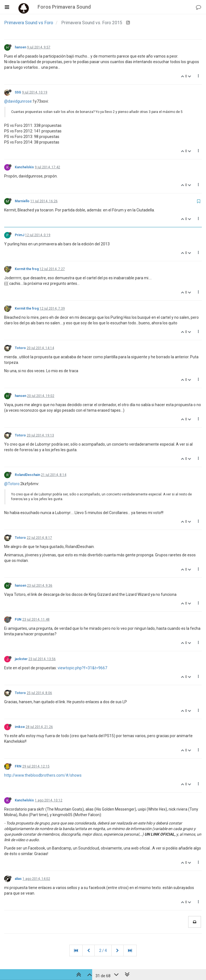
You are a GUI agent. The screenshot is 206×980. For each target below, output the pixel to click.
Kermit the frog (27, 269)
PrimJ (19, 235)
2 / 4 (103, 951)
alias (18, 879)
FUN (18, 619)
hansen (20, 47)
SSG (18, 92)
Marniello (22, 201)
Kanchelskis (24, 167)
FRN (18, 766)
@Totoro (12, 484)
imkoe (20, 727)
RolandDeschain (27, 475)
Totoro (20, 348)
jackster (21, 659)
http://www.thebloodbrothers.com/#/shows (43, 775)
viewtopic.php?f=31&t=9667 (82, 668)
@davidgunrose (18, 101)
